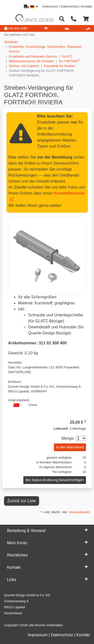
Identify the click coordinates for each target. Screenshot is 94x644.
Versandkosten (79, 512)
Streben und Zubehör (24, 66)
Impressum (50, 6)
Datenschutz (70, 6)
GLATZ (67, 56)
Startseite (11, 42)
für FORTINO (69, 61)
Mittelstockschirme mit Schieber (31, 61)
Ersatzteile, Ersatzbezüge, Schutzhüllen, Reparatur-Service (46, 49)
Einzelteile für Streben (60, 66)
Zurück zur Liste (22, 501)
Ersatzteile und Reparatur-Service (33, 56)
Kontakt (87, 6)
